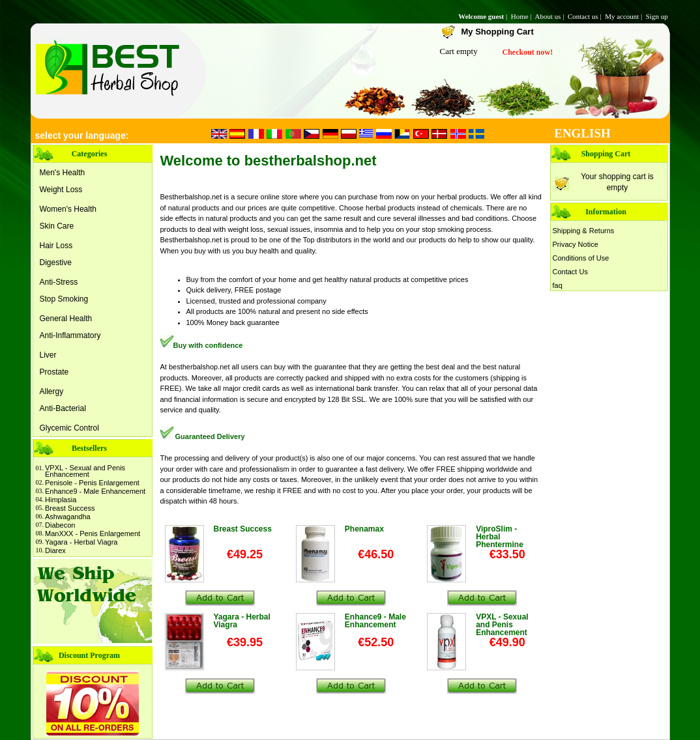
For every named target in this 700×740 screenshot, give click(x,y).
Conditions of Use (581, 258)
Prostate (54, 372)
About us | (550, 16)
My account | (624, 16)
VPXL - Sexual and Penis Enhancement (85, 471)
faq (558, 285)
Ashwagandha (68, 517)
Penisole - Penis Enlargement (92, 483)
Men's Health (63, 173)
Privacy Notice (576, 244)
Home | (522, 16)
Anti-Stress (59, 282)
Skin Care (57, 226)
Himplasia (61, 500)
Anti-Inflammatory (70, 335)
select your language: (82, 135)
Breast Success (70, 508)
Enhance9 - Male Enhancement (95, 491)
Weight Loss (61, 190)
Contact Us (570, 272)
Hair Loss (56, 246)
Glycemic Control (69, 428)
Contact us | (585, 16)
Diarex (55, 550)
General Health (66, 319)
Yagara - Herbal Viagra (81, 542)
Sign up (658, 16)
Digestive (56, 263)
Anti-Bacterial (63, 408)
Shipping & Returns (584, 231)
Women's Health (68, 209)
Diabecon (60, 525)
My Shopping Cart (498, 32)
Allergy (52, 391)
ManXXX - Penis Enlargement (93, 534)
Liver (48, 355)
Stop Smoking (64, 299)
